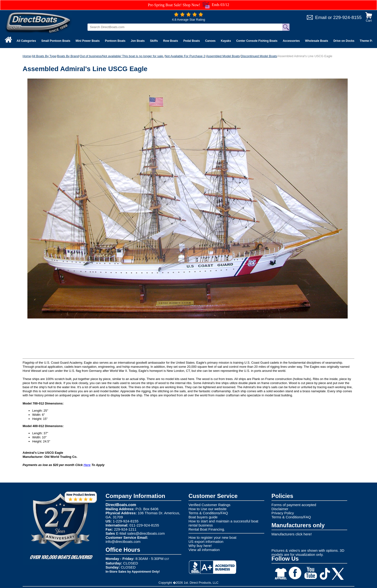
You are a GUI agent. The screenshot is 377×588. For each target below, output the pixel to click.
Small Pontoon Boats (56, 41)
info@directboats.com (123, 542)
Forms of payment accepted (294, 505)
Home (27, 56)
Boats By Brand (68, 56)
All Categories (26, 41)
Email (321, 17)
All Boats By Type (44, 56)
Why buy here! (200, 546)
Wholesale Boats (317, 41)
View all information (204, 550)
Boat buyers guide (203, 517)
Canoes (210, 41)
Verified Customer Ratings (209, 505)
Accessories (291, 41)
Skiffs (154, 41)
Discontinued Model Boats (259, 56)
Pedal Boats (192, 41)
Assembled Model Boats (223, 56)
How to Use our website (207, 509)
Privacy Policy (283, 513)
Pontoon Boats (115, 41)
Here (87, 465)
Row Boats (170, 41)
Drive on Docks (344, 41)
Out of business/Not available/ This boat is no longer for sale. (122, 56)
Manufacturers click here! (292, 534)
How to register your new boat (212, 537)
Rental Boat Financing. (207, 529)
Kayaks (226, 41)
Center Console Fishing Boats (257, 41)
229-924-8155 (347, 17)
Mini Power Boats (88, 41)
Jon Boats (138, 41)
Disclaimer (280, 509)
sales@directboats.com (146, 533)
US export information (206, 542)
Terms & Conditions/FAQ (208, 513)
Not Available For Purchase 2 (185, 56)
